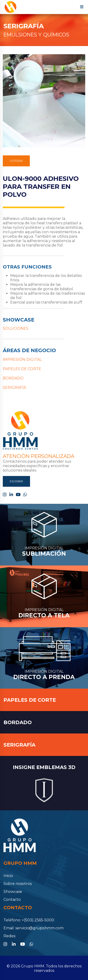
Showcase (13, 892)
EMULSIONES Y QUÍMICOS (36, 35)
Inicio (8, 876)
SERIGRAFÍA (24, 26)
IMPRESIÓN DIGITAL (22, 359)
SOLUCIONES (16, 328)
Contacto (12, 900)
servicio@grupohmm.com (39, 928)
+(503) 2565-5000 (38, 920)
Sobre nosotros (18, 884)
